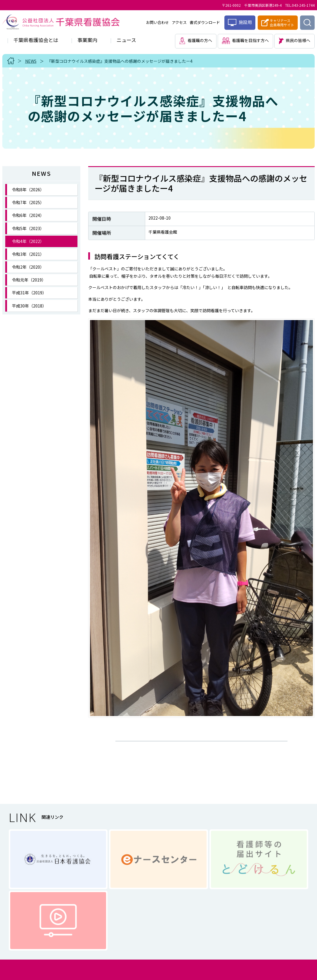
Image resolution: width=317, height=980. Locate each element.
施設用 (240, 22)
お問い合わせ (157, 22)
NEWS (31, 61)
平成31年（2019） (29, 293)
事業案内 (87, 40)
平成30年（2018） (29, 306)
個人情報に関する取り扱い (138, 926)
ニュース (126, 40)
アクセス (179, 22)
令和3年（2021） (28, 254)
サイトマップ (195, 926)
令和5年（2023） (28, 228)
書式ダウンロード (205, 22)
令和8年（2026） (28, 190)
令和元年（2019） (29, 280)
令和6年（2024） (28, 215)
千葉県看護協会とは (36, 40)
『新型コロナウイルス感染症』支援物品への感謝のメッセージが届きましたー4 (120, 61)
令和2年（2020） (28, 267)
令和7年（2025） (28, 202)
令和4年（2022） (28, 241)
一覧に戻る (201, 746)
